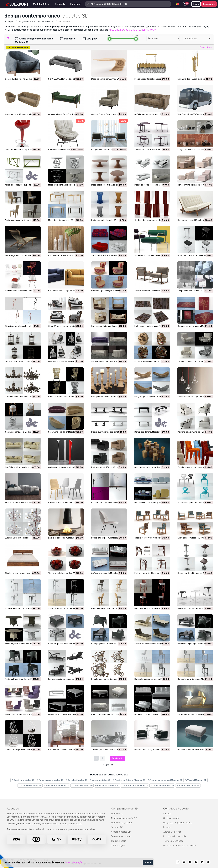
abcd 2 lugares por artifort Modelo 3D (108, 255)
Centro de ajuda (171, 818)
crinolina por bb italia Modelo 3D (63, 397)
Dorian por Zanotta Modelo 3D (148, 432)
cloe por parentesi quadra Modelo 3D (194, 326)
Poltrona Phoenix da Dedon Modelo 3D (23, 679)
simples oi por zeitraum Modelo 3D (21, 573)
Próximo (118, 758)
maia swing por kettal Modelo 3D (63, 361)
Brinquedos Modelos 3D (57, 785)
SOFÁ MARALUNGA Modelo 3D (62, 79)
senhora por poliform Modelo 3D (149, 467)
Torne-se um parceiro (122, 836)
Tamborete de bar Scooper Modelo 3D (22, 150)
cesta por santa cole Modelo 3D (20, 432)
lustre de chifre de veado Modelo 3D (22, 397)
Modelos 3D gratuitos (122, 823)
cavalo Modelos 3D (100, 780)
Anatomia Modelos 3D (188, 785)
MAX (111, 30)
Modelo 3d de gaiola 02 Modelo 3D (21, 361)
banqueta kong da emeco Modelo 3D (194, 679)
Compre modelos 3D (125, 809)
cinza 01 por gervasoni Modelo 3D (64, 326)
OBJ (117, 30)
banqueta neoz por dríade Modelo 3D (151, 608)
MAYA (153, 30)
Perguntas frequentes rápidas (178, 823)
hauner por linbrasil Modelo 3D (191, 220)
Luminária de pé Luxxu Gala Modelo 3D (195, 79)
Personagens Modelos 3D (50, 780)
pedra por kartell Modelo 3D (104, 220)
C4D (138, 30)
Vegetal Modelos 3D (196, 780)
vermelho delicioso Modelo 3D (62, 573)
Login (196, 4)
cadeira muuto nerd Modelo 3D (62, 503)
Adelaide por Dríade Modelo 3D (105, 750)
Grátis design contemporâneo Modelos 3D (34, 40)
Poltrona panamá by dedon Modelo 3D (22, 220)
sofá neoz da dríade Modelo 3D (106, 573)
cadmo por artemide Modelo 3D (62, 467)
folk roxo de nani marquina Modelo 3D (152, 326)
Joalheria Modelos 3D (30, 785)
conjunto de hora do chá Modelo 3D (194, 150)
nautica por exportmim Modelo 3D (20, 750)
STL (133, 30)
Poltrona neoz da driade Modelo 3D (150, 573)
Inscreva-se (209, 4)
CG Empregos (118, 846)
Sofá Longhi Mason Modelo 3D (148, 114)
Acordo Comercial (172, 832)
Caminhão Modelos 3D (162, 785)
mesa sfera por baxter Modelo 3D (63, 185)
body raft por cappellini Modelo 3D (150, 397)
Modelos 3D (117, 814)
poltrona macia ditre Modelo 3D (62, 150)
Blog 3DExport (118, 841)
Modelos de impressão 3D (124, 818)
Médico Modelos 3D (82, 785)
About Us (13, 809)
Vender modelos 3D (121, 832)
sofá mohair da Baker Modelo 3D (63, 432)
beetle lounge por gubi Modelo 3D (107, 538)
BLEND (145, 30)
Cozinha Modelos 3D (77, 780)
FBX (122, 30)
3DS (128, 30)
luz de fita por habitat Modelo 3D (193, 714)
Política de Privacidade (175, 836)
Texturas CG (117, 827)
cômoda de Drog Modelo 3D (147, 361)
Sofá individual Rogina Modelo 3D (20, 79)
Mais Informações (74, 862)
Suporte (167, 814)
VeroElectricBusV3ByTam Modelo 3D (194, 114)
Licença (167, 827)
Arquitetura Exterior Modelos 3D (129, 780)
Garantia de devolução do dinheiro (180, 846)
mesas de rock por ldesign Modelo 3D (152, 185)
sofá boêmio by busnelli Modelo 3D (107, 361)
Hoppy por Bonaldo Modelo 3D (191, 573)
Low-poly (90, 39)
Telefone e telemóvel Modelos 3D (165, 780)
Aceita (148, 862)
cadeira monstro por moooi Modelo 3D (195, 467)
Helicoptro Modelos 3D (107, 785)
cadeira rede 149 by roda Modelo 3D (151, 538)
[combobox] (163, 38)
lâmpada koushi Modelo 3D (190, 291)
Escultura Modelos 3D (23, 780)
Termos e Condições (173, 841)
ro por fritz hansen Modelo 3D (19, 714)
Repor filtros (206, 47)
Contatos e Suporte (176, 809)
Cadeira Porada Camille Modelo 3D (107, 114)
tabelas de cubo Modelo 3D (147, 150)
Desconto (67, 39)
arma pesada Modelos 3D (135, 785)
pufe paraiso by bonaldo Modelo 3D (194, 750)
